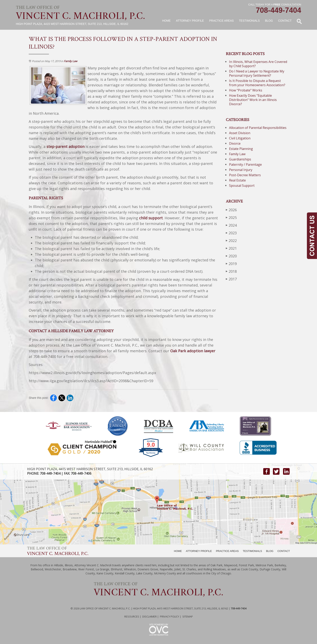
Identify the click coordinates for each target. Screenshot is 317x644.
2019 (231, 264)
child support (151, 218)
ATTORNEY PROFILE (199, 551)
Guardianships (240, 159)
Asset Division (240, 133)
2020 (231, 256)
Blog (269, 21)
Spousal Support (242, 186)
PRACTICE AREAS (227, 551)
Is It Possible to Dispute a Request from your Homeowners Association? (257, 83)
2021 (231, 248)
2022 (231, 240)
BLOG (270, 551)
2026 (231, 210)
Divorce (235, 143)
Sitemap (188, 616)
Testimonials (249, 21)
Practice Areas (221, 21)
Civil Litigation (240, 138)
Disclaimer (150, 616)
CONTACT (284, 551)
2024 (231, 225)
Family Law (71, 61)
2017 (231, 279)
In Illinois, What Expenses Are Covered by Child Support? (258, 64)
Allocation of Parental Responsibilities (258, 128)
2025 (231, 217)
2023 (231, 233)
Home (166, 21)
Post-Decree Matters (245, 175)
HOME (178, 551)
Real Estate (237, 180)
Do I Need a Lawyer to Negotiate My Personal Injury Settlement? (257, 73)
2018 (231, 271)
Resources (132, 616)
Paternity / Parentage (245, 164)
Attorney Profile (190, 21)
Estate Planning (241, 149)
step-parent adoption (66, 146)
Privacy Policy (170, 616)
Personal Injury (241, 170)
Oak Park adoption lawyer (193, 351)
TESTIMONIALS (252, 551)
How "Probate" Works (246, 90)
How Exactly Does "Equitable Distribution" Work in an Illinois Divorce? (253, 100)
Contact (285, 21)
